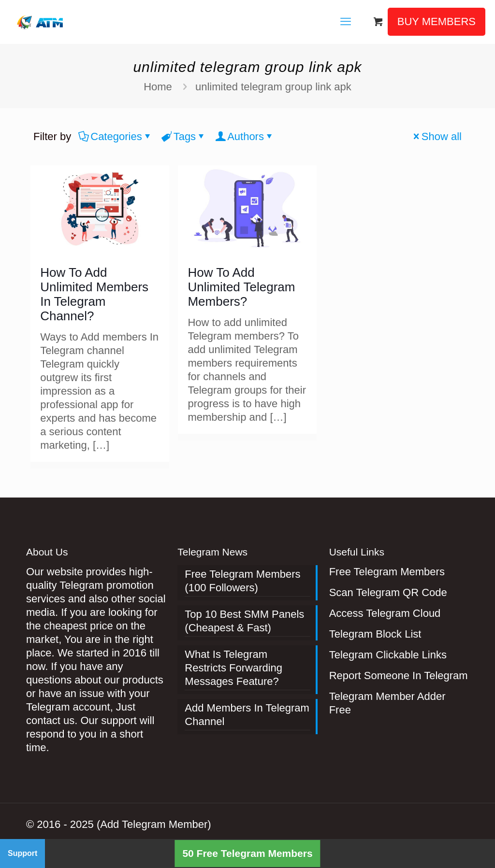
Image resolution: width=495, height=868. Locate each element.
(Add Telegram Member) (154, 824)
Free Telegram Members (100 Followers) (242, 581)
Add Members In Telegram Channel (247, 715)
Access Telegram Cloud (385, 613)
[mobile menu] (346, 22)
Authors (245, 136)
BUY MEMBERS (437, 21)
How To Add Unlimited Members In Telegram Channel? (94, 294)
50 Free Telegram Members (247, 853)
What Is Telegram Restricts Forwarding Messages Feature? (233, 668)
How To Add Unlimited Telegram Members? (241, 287)
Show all (436, 136)
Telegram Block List (375, 634)
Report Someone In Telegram (399, 676)
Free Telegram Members (387, 572)
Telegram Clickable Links (388, 655)
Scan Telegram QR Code (388, 592)
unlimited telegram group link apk (273, 87)
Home (158, 87)
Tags (184, 136)
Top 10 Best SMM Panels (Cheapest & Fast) (244, 621)
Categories (115, 136)
